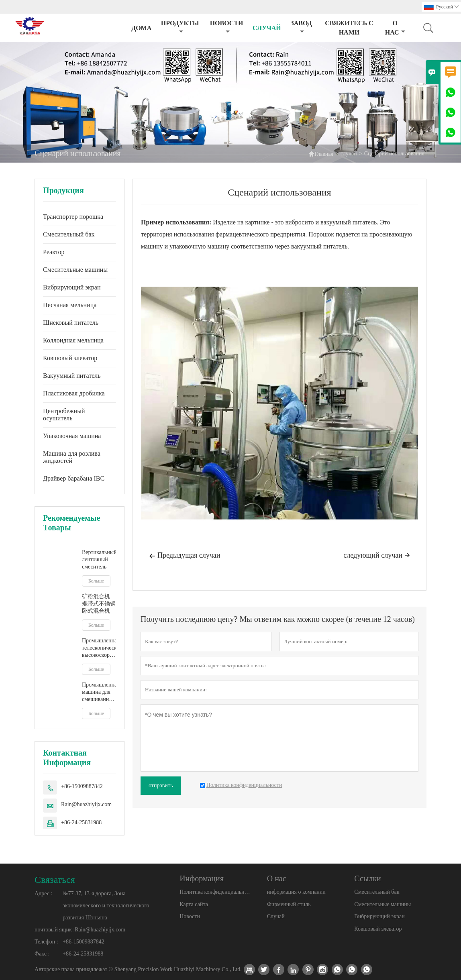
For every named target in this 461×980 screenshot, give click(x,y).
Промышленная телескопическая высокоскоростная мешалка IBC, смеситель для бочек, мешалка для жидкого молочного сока (99, 648)
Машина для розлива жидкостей (72, 457)
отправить (161, 785)
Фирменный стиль (289, 904)
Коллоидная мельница (73, 340)
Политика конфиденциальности (215, 892)
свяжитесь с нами (349, 28)
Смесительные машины (75, 270)
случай (267, 28)
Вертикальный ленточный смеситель (99, 559)
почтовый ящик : (55, 930)
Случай (276, 916)
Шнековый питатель (71, 323)
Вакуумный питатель (72, 376)
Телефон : (46, 942)
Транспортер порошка (73, 217)
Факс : (42, 954)
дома (141, 28)
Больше (96, 581)
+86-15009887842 (82, 786)
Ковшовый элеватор (70, 358)
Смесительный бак (69, 234)
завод (301, 27)
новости (227, 27)
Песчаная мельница (70, 305)
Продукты (180, 27)
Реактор (54, 252)
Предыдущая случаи (185, 556)
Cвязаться (55, 880)
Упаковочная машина (72, 436)
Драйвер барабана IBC (74, 478)
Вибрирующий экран (72, 287)
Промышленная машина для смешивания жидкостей (99, 692)
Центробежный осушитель (64, 415)
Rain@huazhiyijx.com (86, 804)
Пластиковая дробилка (74, 393)
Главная (321, 154)
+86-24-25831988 (81, 822)
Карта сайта (194, 904)
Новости (190, 916)
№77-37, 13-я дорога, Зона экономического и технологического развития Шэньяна (106, 906)
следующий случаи (377, 555)
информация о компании (296, 892)
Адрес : (43, 893)
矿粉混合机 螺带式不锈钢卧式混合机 (99, 604)
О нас (395, 28)
